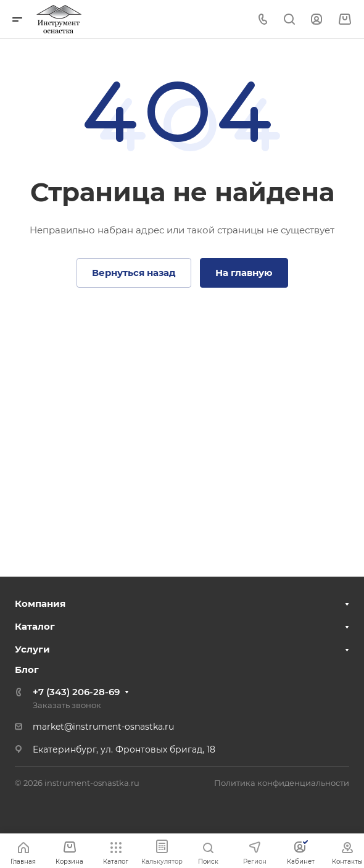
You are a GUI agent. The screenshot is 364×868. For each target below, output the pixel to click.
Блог (27, 670)
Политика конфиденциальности (282, 783)
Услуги (32, 649)
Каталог (35, 626)
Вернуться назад (134, 273)
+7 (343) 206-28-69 (76, 692)
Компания (40, 603)
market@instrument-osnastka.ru (103, 727)
